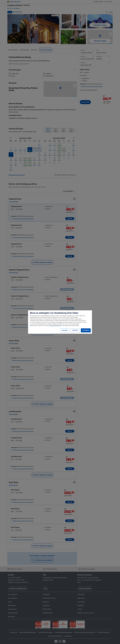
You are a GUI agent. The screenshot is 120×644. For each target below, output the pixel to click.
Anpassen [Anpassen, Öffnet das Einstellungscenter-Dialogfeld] (75, 330)
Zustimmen (86, 330)
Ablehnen (65, 330)
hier (78, 326)
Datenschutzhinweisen (55, 326)
